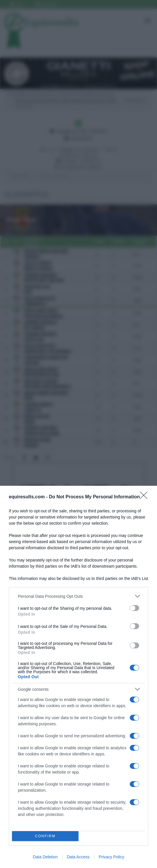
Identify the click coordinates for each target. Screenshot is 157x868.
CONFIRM (45, 836)
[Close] (146, 497)
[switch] (134, 608)
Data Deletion (45, 857)
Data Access (78, 857)
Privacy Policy (111, 857)
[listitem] (78, 596)
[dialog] (78, 677)
